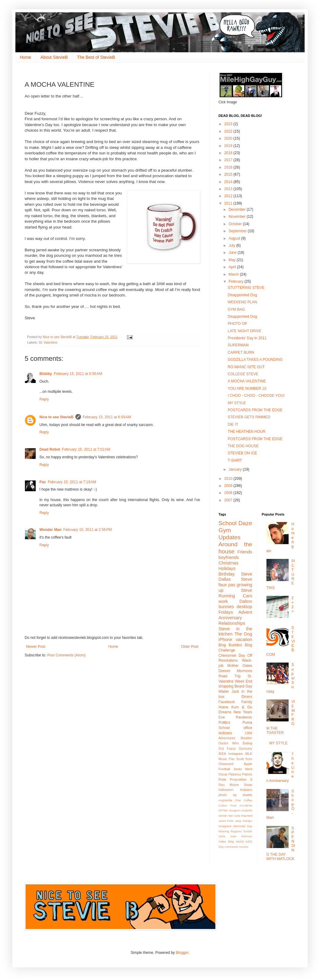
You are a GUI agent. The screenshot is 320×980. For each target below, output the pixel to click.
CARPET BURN (241, 353)
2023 (229, 124)
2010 (229, 479)
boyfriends (229, 557)
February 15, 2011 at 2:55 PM (88, 530)
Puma (247, 723)
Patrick (247, 774)
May (233, 260)
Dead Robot (50, 449)
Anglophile (225, 800)
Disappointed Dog (242, 295)
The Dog (243, 634)
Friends (245, 552)
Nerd (248, 769)
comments (231, 847)
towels (248, 795)
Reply (44, 399)
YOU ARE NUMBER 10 (247, 388)
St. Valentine (48, 342)
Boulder (246, 738)
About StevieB (54, 57)
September (238, 231)
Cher (238, 800)
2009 (229, 486)
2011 (229, 203)
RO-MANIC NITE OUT (246, 367)
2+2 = (292, 605)
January (236, 469)
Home (25, 57)
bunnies (226, 607)
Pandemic (244, 717)
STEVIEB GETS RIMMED (249, 417)
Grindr (223, 816)
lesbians (246, 790)
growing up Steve (235, 588)
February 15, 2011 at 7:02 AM (86, 449)
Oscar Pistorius (230, 774)
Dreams (225, 712)
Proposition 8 (241, 779)
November (238, 217)
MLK (249, 754)
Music (223, 759)
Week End (243, 681)
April (233, 267)
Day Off (245, 655)
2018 (229, 153)
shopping (226, 686)
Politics (224, 723)
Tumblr (248, 831)
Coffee (248, 800)
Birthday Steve (235, 574)
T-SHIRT (235, 460)
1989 (248, 733)
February (236, 281)
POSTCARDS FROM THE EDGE (255, 410)
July (232, 245)
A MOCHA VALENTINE (247, 381)
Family (247, 702)
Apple (248, 764)
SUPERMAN (238, 345)
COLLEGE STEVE (243, 374)
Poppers (236, 831)
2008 (229, 493)
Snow (248, 785)
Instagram (236, 754)
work (223, 601)
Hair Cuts (234, 816)
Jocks (238, 769)
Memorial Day (243, 826)
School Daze (235, 523)
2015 (229, 174)
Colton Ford (227, 805)
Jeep (238, 821)
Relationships (232, 623)
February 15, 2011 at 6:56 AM (78, 374)
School (224, 728)
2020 (229, 138)
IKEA (222, 754)
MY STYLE (237, 403)
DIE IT (233, 424)
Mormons (244, 671)
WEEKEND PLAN (242, 302)
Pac (43, 482)
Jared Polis (226, 821)
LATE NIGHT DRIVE (245, 331)
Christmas (228, 563)
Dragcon (235, 810)
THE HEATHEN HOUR (246, 432)
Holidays (227, 568)
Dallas (225, 579)
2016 (229, 167)
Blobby (46, 374)
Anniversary (230, 618)
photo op (228, 795)
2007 (229, 500)
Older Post (190, 647)
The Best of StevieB (96, 57)
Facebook (227, 702)
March (234, 274)
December (238, 209)
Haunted (246, 816)
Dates (247, 666)
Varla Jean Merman (235, 836)
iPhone (225, 639)
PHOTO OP (237, 324)
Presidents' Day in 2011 (247, 338)
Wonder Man (50, 530)
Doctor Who (229, 743)
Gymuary (246, 748)
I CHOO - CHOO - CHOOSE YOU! (256, 396)
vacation (244, 639)
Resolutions (228, 660)
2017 (229, 160)
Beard (239, 686)
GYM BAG (236, 309)
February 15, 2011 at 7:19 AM (72, 482)
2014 (229, 182)
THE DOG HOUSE (243, 446)
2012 (229, 196)
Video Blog (226, 841)
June (233, 253)
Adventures (227, 738)
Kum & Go (242, 707)
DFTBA (223, 810)
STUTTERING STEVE (246, 288)
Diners (247, 697)
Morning (224, 831)
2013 (229, 189)
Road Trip (230, 676)
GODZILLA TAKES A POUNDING (255, 360)
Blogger (182, 953)
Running (227, 596)
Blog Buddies (230, 645)
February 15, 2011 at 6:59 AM (107, 417)
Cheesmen (227, 655)
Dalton (246, 601)
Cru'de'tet (246, 805)
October (236, 224)
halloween (226, 790)
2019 (229, 146)
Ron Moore (229, 785)
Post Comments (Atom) (66, 655)
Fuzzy (231, 748)
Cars (247, 596)
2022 (229, 131)
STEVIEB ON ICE (242, 453)
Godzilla (247, 810)
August (235, 238)
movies (244, 847)
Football (224, 769)
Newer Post (36, 647)
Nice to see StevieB (56, 417)
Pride (222, 779)
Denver (224, 671)
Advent (245, 612)
